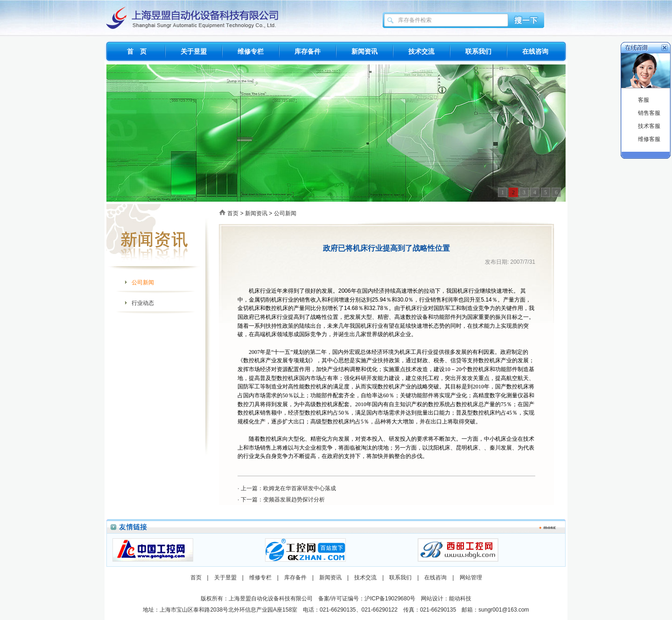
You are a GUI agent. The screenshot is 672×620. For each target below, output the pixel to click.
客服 (644, 100)
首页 (233, 213)
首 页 (137, 51)
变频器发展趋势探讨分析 (294, 500)
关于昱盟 (194, 51)
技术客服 (649, 126)
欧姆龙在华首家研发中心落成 (300, 488)
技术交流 (421, 51)
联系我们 (478, 51)
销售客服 (649, 113)
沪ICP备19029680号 (390, 599)
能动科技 (460, 599)
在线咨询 (535, 51)
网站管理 (471, 578)
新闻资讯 (364, 51)
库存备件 (308, 51)
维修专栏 (251, 51)
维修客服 (649, 139)
